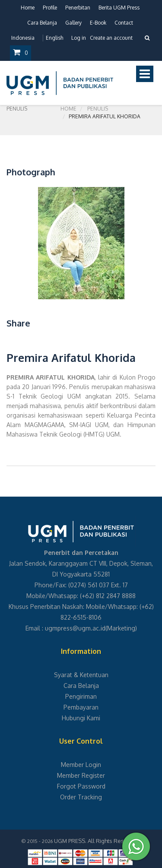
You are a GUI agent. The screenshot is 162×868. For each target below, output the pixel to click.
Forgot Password (81, 786)
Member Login (81, 765)
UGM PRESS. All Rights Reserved (97, 841)
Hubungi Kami (81, 718)
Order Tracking (81, 797)
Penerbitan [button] (78, 8)
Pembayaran (81, 707)
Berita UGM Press (119, 8)
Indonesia (23, 38)
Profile (50, 8)
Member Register (81, 775)
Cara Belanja (42, 23)
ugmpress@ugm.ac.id (75, 628)
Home (28, 8)
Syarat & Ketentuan (81, 675)
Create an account (111, 38)
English (54, 38)
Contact (124, 23)
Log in (79, 38)
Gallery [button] (73, 23)
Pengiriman (81, 696)
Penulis (98, 109)
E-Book (98, 23)
